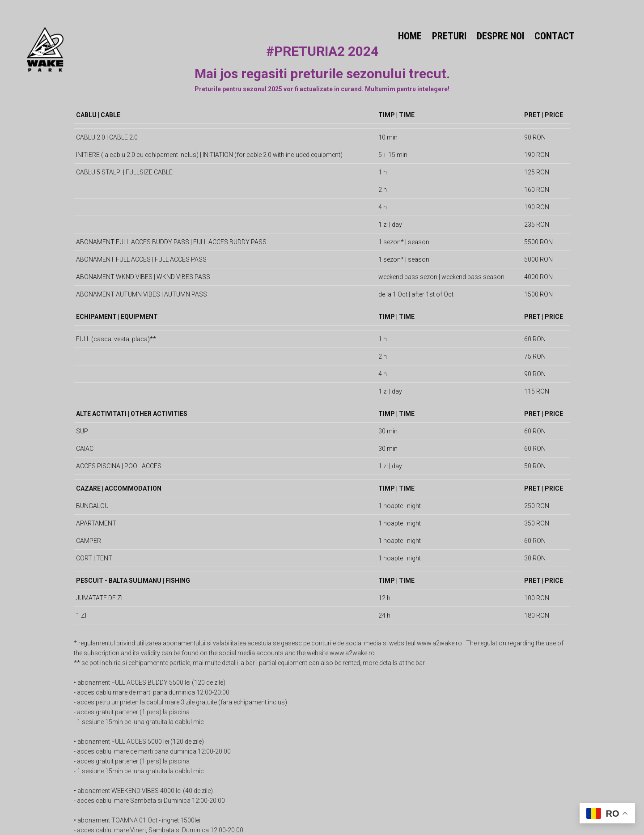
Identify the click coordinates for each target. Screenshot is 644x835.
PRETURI (449, 36)
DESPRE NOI (500, 36)
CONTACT (555, 36)
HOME (410, 36)
